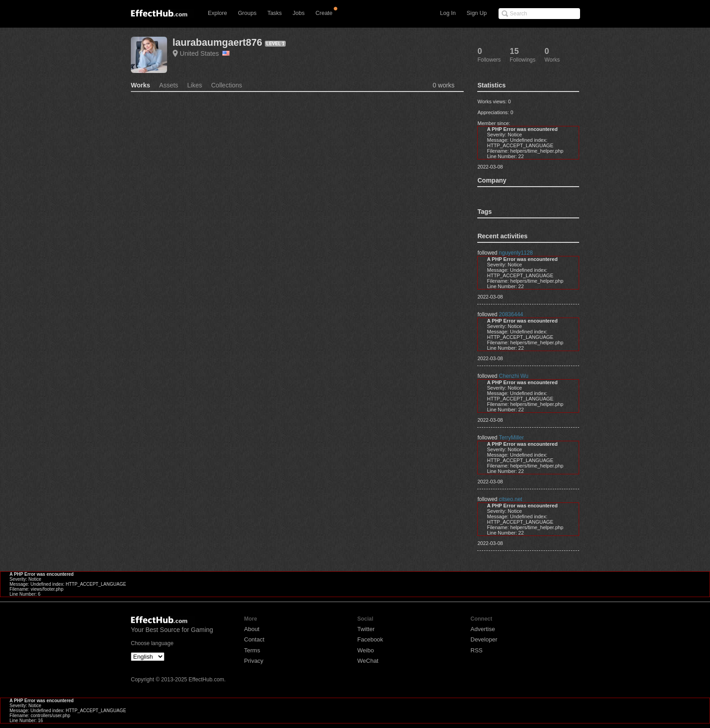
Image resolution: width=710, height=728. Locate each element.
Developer (484, 639)
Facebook (370, 639)
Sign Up (477, 13)
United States (205, 53)
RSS (477, 650)
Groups (247, 13)
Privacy (254, 661)
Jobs (298, 13)
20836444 (511, 314)
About (252, 629)
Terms (252, 650)
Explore (217, 13)
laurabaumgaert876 (217, 42)
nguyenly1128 (516, 253)
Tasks (274, 13)
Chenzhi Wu (514, 376)
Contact (254, 639)
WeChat (368, 661)
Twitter (366, 629)
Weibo (366, 650)
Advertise (483, 629)
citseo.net (511, 499)
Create (324, 13)
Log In (448, 13)
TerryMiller (511, 438)
